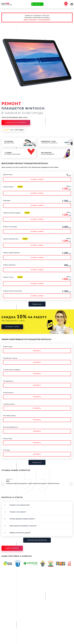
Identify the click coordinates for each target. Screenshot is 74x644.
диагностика (19, 142)
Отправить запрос (12, 327)
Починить (37, 351)
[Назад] (3, 484)
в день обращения (55, 153)
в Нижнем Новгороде (19, 153)
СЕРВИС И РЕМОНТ (7, 4)
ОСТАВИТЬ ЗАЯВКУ (37, 179)
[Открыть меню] (72, 4)
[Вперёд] (71, 484)
